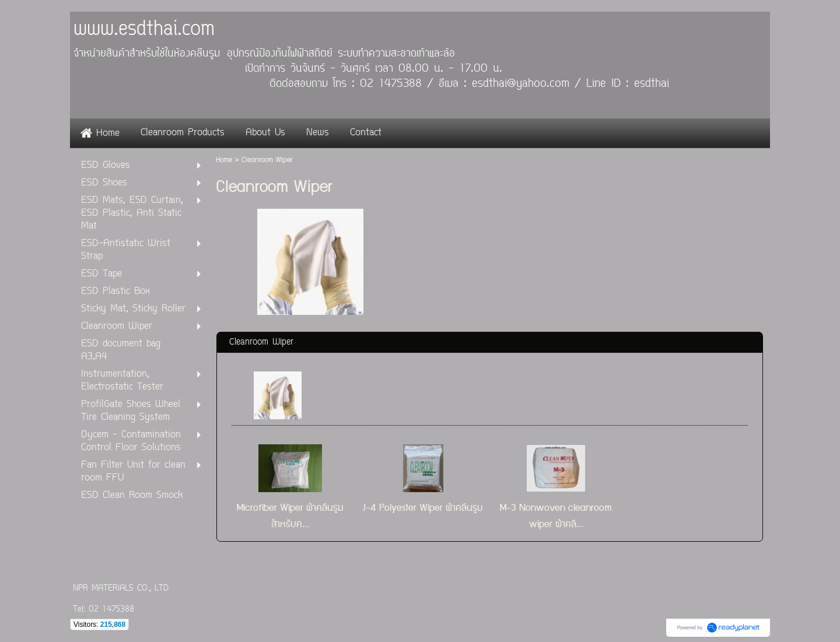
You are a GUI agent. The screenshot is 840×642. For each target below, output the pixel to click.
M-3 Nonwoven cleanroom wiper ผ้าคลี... (556, 516)
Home (224, 160)
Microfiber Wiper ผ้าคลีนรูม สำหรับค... (290, 516)
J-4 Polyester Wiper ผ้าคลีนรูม (423, 508)
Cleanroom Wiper (261, 343)
